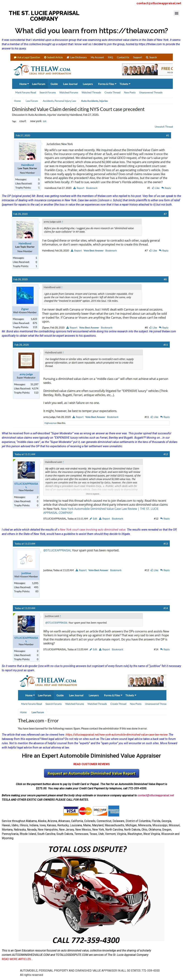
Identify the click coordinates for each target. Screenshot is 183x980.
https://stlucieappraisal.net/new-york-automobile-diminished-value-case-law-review (117, 735)
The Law (105, 739)
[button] (176, 13)
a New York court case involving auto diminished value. (92, 530)
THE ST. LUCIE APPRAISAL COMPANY (44, 16)
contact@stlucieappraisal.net (159, 3)
